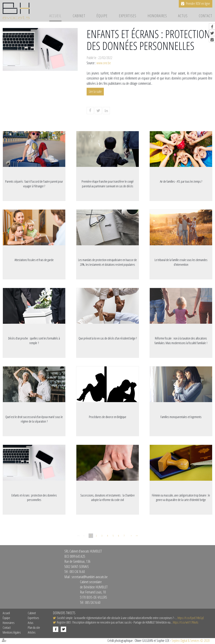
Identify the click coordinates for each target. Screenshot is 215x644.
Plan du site (34, 628)
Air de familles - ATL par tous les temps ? (181, 181)
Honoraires (157, 16)
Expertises (128, 16)
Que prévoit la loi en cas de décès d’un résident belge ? (108, 339)
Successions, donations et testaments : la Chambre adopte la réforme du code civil (107, 498)
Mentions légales (12, 633)
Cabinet (79, 16)
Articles (32, 633)
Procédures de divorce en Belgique (108, 417)
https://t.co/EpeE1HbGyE (191, 619)
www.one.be (104, 63)
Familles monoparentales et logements (181, 417)
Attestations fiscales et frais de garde (34, 260)
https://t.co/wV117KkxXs (186, 623)
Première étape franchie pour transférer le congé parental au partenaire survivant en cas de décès (108, 184)
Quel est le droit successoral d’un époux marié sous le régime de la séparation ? (34, 420)
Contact (206, 16)
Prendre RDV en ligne (198, 3)
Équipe (102, 16)
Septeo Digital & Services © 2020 (191, 641)
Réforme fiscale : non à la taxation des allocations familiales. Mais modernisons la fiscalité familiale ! (181, 341)
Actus (183, 16)
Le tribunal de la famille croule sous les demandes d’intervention (181, 262)
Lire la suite (95, 91)
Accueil (55, 16)
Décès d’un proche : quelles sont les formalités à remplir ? (34, 341)
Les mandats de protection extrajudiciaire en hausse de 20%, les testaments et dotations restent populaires (107, 262)
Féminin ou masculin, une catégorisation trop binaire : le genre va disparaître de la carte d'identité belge (181, 498)
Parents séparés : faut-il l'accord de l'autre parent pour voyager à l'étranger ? (34, 184)
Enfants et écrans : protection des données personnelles (34, 498)
